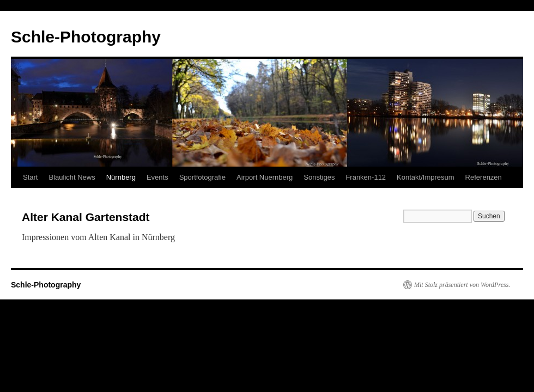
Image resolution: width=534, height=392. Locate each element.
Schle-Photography (86, 37)
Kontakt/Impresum (426, 177)
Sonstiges (319, 177)
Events (157, 177)
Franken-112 (366, 177)
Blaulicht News (72, 177)
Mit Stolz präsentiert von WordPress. (462, 285)
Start (30, 177)
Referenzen (484, 177)
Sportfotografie (202, 177)
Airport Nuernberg (265, 177)
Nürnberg (121, 177)
